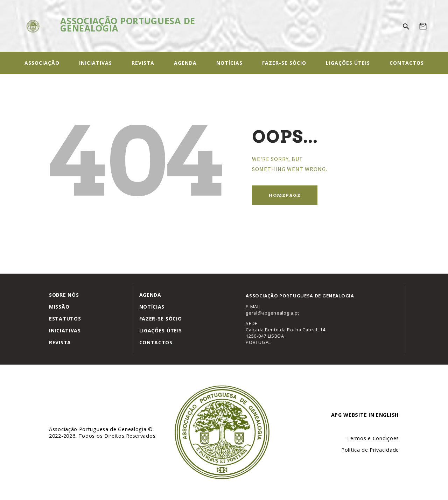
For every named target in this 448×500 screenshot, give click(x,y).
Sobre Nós (64, 295)
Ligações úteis (161, 330)
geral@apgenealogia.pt (272, 313)
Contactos (156, 342)
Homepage (285, 195)
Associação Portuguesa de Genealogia (99, 429)
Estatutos (65, 319)
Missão (59, 307)
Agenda (150, 295)
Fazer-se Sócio (161, 319)
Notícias (152, 307)
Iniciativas (65, 330)
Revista (60, 342)
